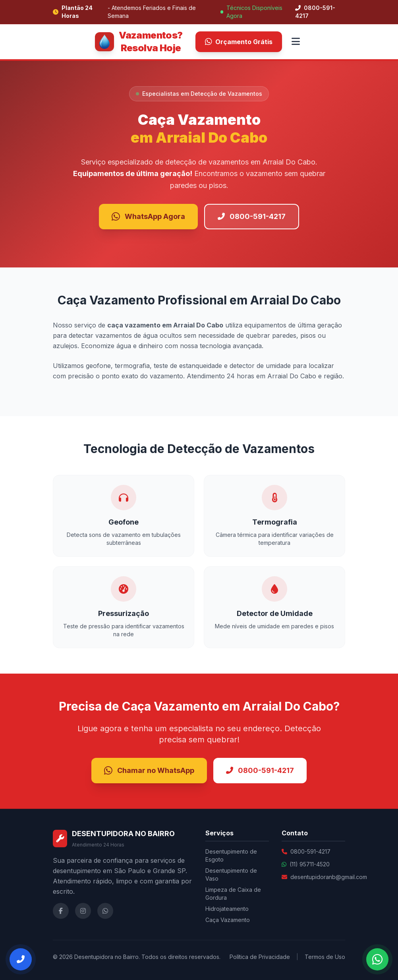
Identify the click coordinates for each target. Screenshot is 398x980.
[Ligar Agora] (21, 959)
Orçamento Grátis (239, 42)
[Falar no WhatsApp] (377, 959)
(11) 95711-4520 (310, 864)
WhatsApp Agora (148, 217)
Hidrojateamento (227, 909)
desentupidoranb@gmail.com (329, 877)
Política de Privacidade (260, 957)
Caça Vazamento (228, 920)
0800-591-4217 (315, 12)
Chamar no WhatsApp (149, 771)
